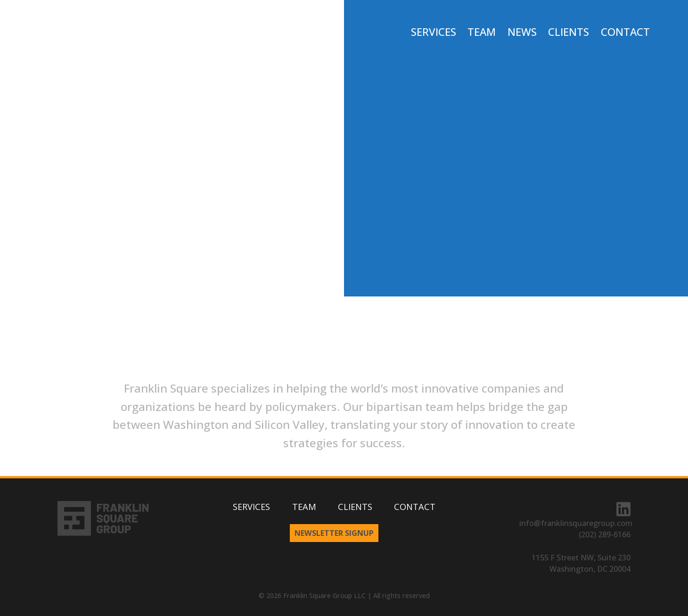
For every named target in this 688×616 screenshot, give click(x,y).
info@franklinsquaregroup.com (576, 523)
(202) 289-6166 (605, 534)
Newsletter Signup (334, 533)
